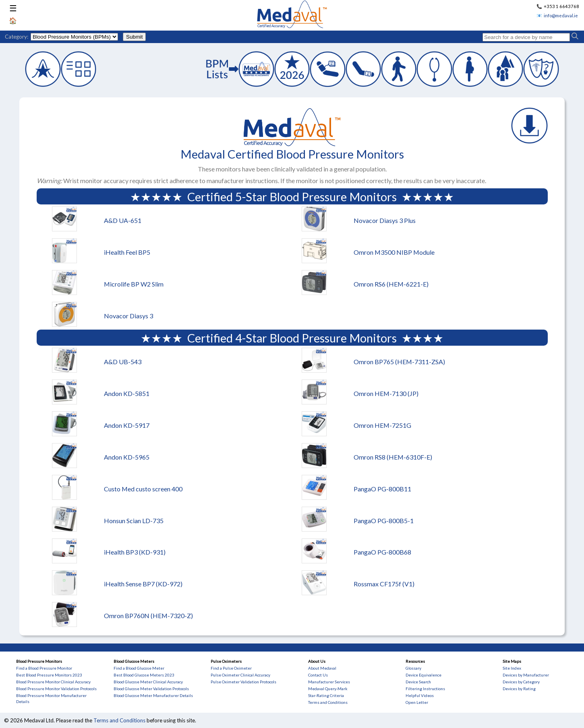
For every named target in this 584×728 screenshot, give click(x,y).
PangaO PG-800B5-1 (384, 521)
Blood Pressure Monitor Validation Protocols (56, 689)
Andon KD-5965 (127, 457)
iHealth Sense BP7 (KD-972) (143, 584)
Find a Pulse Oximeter (231, 668)
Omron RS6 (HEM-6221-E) (391, 284)
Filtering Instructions (425, 689)
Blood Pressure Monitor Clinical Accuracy (53, 682)
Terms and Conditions (328, 702)
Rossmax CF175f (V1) (384, 584)
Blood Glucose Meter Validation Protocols (151, 689)
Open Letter (417, 702)
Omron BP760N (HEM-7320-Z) (148, 616)
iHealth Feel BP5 (127, 252)
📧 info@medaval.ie (557, 15)
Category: (17, 37)
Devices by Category (521, 682)
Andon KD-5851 (127, 393)
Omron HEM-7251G (382, 425)
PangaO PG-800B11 (382, 489)
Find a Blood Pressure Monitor (44, 668)
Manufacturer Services (329, 682)
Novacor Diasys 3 (128, 316)
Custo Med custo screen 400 (143, 489)
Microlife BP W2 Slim (134, 284)
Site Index (512, 668)
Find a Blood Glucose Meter (139, 668)
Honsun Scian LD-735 (134, 521)
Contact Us (318, 675)
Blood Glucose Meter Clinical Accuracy (148, 682)
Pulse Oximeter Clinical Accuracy (240, 675)
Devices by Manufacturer (526, 675)
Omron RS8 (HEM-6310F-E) (393, 457)
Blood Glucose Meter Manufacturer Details (153, 695)
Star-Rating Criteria (326, 695)
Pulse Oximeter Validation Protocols (243, 682)
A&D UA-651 (123, 220)
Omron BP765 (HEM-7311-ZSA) (399, 362)
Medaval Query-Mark (328, 689)
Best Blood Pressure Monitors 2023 (49, 675)
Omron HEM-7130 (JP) (386, 393)
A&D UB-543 (123, 362)
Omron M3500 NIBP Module (394, 252)
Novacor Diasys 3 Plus (385, 220)
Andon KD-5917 (127, 425)
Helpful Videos (420, 695)
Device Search (418, 682)
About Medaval (322, 668)
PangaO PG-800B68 (382, 552)
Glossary (413, 668)
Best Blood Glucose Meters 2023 (144, 675)
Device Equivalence (424, 675)
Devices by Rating (519, 689)
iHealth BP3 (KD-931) (135, 552)
